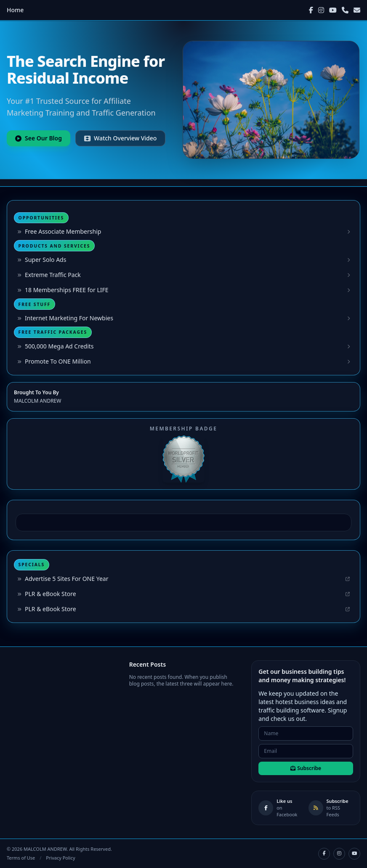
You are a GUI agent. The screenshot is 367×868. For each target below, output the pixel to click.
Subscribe (306, 768)
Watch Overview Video (120, 138)
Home (15, 10)
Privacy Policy (60, 858)
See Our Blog (39, 138)
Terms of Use (21, 858)
